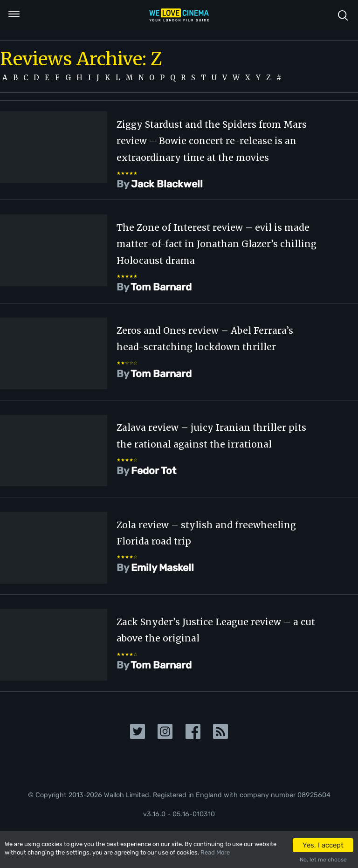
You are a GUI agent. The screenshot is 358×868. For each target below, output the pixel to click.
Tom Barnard (161, 287)
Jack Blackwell (167, 184)
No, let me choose (323, 860)
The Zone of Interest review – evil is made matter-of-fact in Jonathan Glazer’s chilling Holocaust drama (217, 244)
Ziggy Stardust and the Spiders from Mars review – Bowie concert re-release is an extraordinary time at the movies (212, 141)
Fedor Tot (154, 471)
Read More (215, 852)
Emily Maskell (162, 568)
